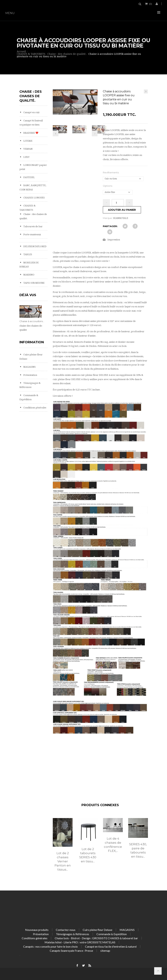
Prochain (95, 133)
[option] (63, 848)
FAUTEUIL (29, 177)
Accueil (21, 51)
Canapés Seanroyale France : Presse (71, 951)
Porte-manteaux (32, 234)
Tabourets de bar (33, 226)
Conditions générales (34, 408)
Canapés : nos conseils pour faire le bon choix (50, 946)
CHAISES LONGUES (34, 198)
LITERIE (28, 141)
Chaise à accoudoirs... (32, 321)
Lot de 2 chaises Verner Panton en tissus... (63, 861)
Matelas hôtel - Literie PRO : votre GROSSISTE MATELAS (80, 942)
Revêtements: (111, 172)
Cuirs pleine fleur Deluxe (97, 930)
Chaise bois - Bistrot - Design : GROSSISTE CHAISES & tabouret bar (96, 938)
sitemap (105, 951)
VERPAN (28, 149)
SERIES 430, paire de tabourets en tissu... (138, 850)
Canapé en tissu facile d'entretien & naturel (111, 946)
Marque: (108, 218)
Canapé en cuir (31, 112)
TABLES (27, 254)
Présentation (30, 375)
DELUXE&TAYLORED (35, 246)
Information (32, 342)
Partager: (110, 226)
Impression (114, 240)
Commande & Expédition (112, 934)
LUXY (26, 157)
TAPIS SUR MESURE (34, 283)
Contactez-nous (66, 930)
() (150, 4)
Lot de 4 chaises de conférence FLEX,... (113, 845)
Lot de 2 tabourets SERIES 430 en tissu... (88, 855)
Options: (108, 186)
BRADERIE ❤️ (31, 133)
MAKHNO (29, 275)
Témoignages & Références (73, 934)
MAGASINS (29, 367)
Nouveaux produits (37, 930)
